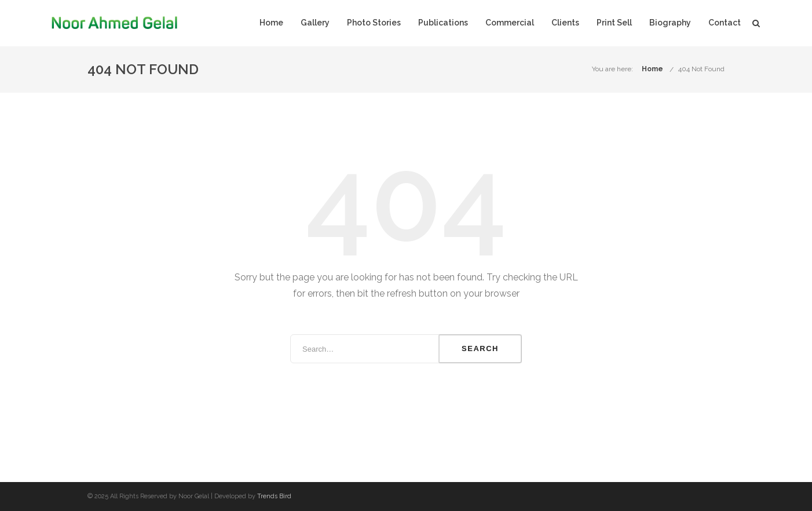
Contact (725, 23)
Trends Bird (274, 496)
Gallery (315, 23)
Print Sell (614, 23)
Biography (670, 23)
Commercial (510, 23)
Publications (443, 23)
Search (480, 348)
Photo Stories (374, 23)
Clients (565, 23)
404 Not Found (701, 69)
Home (271, 23)
